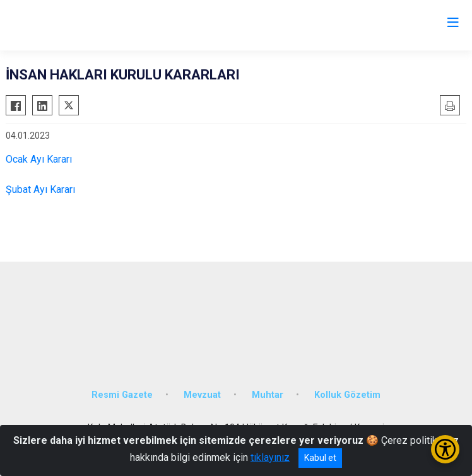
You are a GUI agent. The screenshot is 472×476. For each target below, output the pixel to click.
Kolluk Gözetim (347, 395)
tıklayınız (270, 457)
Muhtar (268, 395)
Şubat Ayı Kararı (40, 189)
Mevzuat (202, 395)
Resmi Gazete (122, 395)
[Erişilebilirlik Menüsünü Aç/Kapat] (445, 449)
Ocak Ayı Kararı (39, 159)
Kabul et (320, 458)
